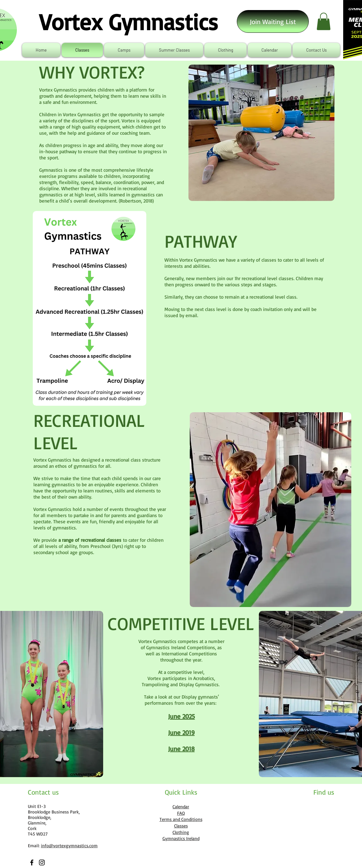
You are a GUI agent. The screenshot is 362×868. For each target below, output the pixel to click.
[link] (324, 21)
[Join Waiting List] (273, 21)
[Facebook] (32, 862)
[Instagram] (42, 862)
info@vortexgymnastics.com (69, 845)
